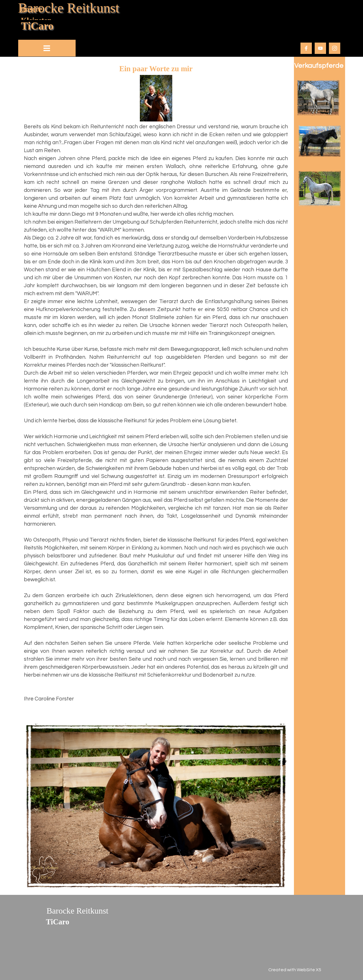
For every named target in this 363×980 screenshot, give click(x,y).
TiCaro (37, 26)
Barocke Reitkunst (69, 8)
